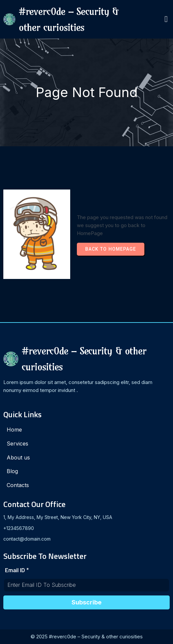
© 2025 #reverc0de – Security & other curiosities (87, 637)
